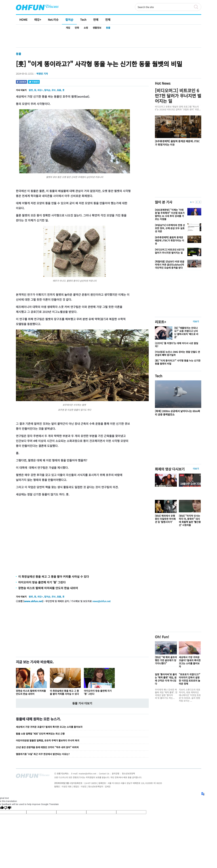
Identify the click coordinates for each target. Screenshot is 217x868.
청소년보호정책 (128, 774)
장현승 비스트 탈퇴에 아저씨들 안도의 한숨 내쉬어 (48, 588)
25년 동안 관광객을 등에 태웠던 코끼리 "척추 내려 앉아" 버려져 (47, 747)
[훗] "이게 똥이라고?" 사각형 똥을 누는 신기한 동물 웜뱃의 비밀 (178, 362)
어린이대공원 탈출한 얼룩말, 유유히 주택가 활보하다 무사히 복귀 (48, 740)
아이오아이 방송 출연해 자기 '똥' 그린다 (42, 582)
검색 (197, 7)
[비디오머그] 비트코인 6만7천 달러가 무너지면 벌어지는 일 (178, 96)
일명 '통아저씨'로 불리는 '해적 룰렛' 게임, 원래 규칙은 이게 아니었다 (166, 679)
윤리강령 (116, 774)
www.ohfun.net (33, 601)
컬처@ (47, 90)
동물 (108, 28)
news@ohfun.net (101, 601)
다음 (200, 202)
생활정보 (97, 28)
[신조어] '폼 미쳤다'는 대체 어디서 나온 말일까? (177, 345)
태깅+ (40, 90)
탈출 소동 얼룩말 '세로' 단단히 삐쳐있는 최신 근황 (40, 734)
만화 (77, 28)
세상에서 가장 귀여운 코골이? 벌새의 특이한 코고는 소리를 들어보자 (49, 727)
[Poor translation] (8, 808)
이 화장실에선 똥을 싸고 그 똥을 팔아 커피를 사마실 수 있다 (54, 576)
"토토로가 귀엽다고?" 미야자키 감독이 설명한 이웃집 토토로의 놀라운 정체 (190, 679)
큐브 (54, 90)
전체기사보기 (195, 776)
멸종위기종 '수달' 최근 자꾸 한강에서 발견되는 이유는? (43, 754)
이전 (197, 202)
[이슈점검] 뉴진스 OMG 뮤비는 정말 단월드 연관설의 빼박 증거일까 (177, 353)
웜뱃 (31, 90)
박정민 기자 (42, 74)
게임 (68, 28)
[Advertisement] (108, 39)
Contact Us (104, 774)
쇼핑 (86, 28)
